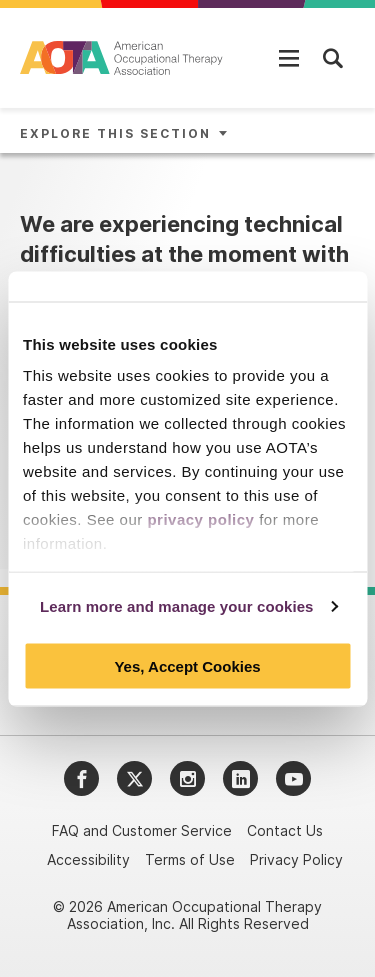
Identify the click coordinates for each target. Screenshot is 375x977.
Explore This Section (115, 133)
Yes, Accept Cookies (187, 665)
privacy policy (200, 519)
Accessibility (88, 859)
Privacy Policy (296, 859)
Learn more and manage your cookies (177, 606)
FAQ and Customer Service (142, 830)
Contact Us (285, 830)
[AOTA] (122, 58)
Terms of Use (190, 859)
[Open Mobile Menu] (289, 58)
